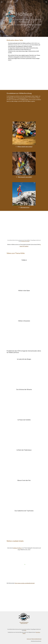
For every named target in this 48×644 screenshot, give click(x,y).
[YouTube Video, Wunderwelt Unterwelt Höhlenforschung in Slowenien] (24, 334)
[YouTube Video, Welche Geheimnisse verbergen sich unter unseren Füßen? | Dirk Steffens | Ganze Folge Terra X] (24, 274)
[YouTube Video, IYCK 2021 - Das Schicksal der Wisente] (24, 403)
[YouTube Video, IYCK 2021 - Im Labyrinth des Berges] (24, 373)
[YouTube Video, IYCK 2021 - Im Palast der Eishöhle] (24, 433)
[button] (2, 2)
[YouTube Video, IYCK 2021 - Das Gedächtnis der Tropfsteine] (24, 524)
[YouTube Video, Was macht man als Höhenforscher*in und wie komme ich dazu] (24, 112)
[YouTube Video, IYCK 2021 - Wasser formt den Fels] (24, 494)
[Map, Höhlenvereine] (24, 224)
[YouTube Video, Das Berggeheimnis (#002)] (24, 304)
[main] (24, 18)
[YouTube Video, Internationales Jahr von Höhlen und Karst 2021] (24, 77)
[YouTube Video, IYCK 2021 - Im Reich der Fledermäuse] (24, 463)
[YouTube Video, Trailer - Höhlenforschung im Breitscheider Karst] (24, 597)
